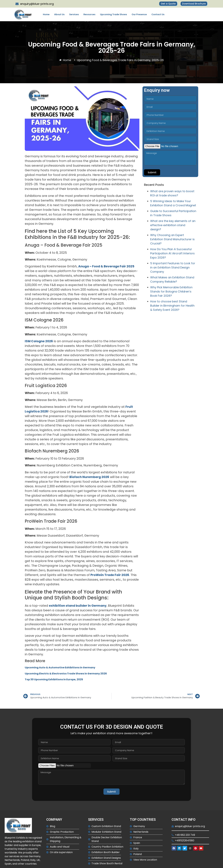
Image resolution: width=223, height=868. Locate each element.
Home (46, 14)
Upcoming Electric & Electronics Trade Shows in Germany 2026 (66, 674)
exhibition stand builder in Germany (78, 606)
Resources (89, 14)
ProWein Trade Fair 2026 (110, 575)
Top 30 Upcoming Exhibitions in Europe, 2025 (54, 679)
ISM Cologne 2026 (39, 341)
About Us (59, 14)
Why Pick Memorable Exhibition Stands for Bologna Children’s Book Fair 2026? (171, 291)
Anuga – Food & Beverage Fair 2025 (106, 266)
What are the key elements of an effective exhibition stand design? (173, 225)
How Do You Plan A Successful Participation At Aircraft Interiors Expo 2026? (172, 253)
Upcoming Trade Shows (114, 14)
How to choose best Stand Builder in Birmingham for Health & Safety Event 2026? (172, 306)
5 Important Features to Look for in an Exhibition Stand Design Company (173, 267)
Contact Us (158, 14)
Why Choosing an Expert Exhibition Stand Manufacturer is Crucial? (172, 239)
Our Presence (139, 14)
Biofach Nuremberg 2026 (89, 477)
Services (74, 14)
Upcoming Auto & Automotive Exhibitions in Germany (60, 668)
